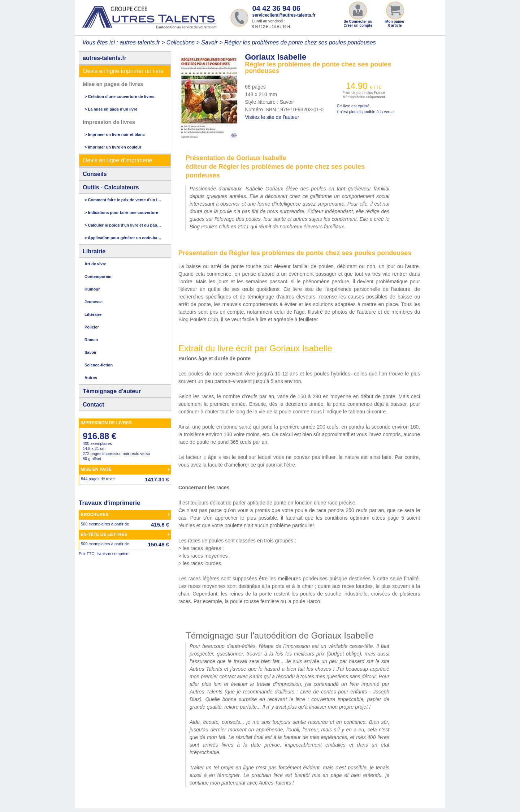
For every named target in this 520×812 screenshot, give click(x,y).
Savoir (209, 42)
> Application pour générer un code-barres (123, 238)
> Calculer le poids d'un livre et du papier (123, 225)
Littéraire (93, 314)
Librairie (94, 251)
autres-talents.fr (105, 58)
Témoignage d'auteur (112, 391)
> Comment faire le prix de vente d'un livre (123, 200)
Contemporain (98, 276)
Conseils (95, 174)
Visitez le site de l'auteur (272, 117)
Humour (92, 289)
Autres (91, 378)
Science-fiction (99, 365)
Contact (94, 405)
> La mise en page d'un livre (111, 109)
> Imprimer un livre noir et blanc (115, 134)
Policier (92, 327)
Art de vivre (96, 264)
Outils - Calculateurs (111, 187)
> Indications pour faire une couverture (121, 212)
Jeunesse (94, 302)
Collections (181, 42)
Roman (91, 340)
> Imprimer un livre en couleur (113, 147)
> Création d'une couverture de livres (120, 96)
